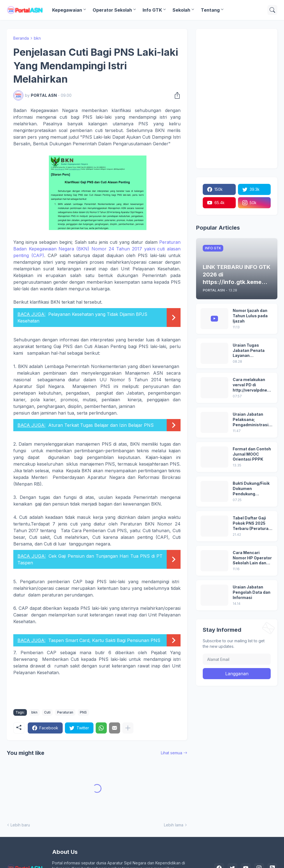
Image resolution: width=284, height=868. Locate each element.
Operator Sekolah (112, 10)
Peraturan (65, 712)
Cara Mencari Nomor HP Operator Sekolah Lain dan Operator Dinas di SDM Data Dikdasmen (252, 558)
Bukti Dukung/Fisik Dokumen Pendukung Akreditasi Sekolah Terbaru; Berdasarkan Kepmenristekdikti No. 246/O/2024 (252, 489)
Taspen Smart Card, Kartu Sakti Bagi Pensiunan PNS (104, 640)
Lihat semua (172, 753)
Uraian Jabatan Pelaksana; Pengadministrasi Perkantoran (251, 420)
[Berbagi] (176, 95)
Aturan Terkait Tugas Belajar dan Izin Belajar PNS (101, 425)
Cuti (47, 712)
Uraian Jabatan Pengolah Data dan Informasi (252, 592)
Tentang (210, 10)
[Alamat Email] (237, 659)
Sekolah (181, 10)
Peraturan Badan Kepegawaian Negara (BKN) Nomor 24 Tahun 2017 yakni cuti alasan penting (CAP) (97, 249)
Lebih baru (20, 825)
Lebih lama (174, 825)
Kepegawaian (67, 10)
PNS (83, 712)
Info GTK (152, 10)
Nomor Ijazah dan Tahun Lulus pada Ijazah (250, 316)
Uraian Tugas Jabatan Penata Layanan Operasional (249, 351)
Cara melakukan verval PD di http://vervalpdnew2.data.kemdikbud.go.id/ (252, 385)
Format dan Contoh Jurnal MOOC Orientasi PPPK (252, 454)
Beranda (21, 38)
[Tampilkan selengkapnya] (128, 728)
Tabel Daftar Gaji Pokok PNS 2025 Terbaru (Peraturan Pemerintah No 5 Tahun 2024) (252, 523)
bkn (37, 38)
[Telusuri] (272, 10)
